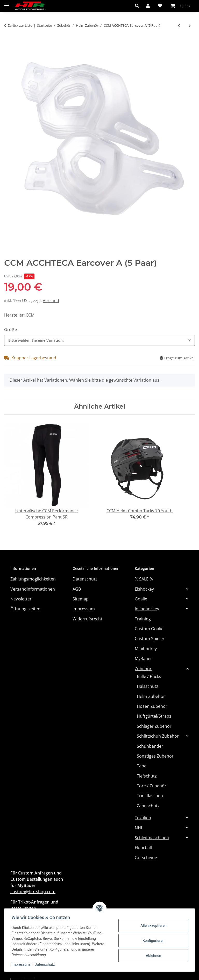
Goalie (141, 599)
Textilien (143, 818)
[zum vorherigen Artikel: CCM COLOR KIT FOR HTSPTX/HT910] (179, 26)
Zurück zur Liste (20, 25)
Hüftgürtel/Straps (154, 716)
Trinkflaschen (150, 796)
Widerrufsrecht (87, 619)
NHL (139, 828)
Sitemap (81, 599)
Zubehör (143, 669)
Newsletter (21, 599)
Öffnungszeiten (25, 609)
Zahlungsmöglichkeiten (33, 579)
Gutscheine (146, 858)
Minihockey (146, 649)
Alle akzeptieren (152, 926)
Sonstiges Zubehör (155, 756)
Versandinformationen (33, 589)
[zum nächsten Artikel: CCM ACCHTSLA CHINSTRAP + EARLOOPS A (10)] (190, 26)
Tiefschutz (147, 776)
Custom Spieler (150, 639)
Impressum (22, 964)
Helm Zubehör (151, 696)
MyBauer (143, 659)
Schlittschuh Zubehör (158, 736)
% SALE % (144, 579)
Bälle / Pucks (149, 676)
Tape (142, 766)
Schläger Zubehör (154, 726)
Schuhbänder (150, 746)
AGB (77, 589)
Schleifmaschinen (152, 838)
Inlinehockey (147, 609)
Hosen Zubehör (152, 706)
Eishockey (144, 589)
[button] (138, 6)
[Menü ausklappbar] (7, 3)
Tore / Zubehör (152, 786)
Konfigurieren (152, 941)
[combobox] (99, 340)
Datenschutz (46, 964)
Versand (51, 300)
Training (143, 619)
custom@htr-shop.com (33, 892)
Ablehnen (152, 956)
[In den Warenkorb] (8, 43)
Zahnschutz (148, 806)
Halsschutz (148, 686)
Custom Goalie (149, 629)
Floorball (143, 848)
